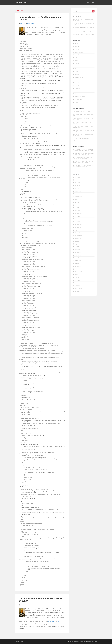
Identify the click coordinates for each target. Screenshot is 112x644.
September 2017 (79, 205)
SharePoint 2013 (79, 77)
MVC (76, 58)
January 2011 (78, 283)
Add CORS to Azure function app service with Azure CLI (84, 28)
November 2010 (79, 288)
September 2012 (79, 258)
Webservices (78, 94)
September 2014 (79, 224)
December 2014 (78, 219)
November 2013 (79, 236)
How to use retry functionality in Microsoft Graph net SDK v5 (83, 20)
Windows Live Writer (80, 97)
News (76, 60)
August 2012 (78, 261)
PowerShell (78, 63)
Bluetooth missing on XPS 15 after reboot (83, 32)
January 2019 (78, 191)
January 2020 (78, 186)
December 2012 (78, 255)
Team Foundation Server (81, 83)
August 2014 (78, 227)
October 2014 (78, 222)
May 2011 (77, 277)
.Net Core (77, 44)
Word (76, 102)
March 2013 (78, 250)
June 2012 (77, 263)
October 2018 (78, 194)
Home (88, 2)
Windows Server (79, 99)
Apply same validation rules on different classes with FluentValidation (83, 167)
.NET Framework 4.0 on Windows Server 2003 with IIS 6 (41, 600)
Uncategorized (78, 88)
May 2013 (77, 244)
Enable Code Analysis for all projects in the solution (40, 18)
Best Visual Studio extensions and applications (81, 139)
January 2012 (78, 269)
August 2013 (78, 238)
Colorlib (85, 642)
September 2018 (79, 197)
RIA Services (78, 69)
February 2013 (78, 252)
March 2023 (78, 177)
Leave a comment (31, 24)
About (93, 2)
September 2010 (79, 291)
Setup (76, 72)
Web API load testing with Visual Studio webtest (82, 123)
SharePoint (78, 74)
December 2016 (78, 211)
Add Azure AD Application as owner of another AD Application (84, 154)
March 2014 (78, 233)
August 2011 (78, 275)
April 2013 (77, 247)
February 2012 (78, 266)
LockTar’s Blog (22, 2)
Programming (78, 66)
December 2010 (78, 286)
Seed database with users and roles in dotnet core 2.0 (84, 131)
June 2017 (77, 208)
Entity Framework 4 (80, 52)
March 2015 (78, 216)
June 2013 (77, 241)
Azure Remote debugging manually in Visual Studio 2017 (83, 119)
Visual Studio (78, 91)
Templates (78, 86)
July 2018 (77, 202)
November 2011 (79, 272)
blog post (60, 621)
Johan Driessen (52, 621)
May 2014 (77, 230)
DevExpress (78, 49)
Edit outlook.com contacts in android (82, 111)
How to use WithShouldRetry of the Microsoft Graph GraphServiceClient (84, 24)
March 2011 (78, 280)
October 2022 (78, 180)
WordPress (94, 642)
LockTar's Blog (68, 642)
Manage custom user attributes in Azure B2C (84, 34)
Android (77, 47)
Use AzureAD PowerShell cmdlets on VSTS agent (83, 115)
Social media (78, 80)
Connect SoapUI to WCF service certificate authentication (83, 127)
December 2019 (78, 188)
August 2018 (78, 199)
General (77, 55)
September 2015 (79, 213)
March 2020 (78, 183)
